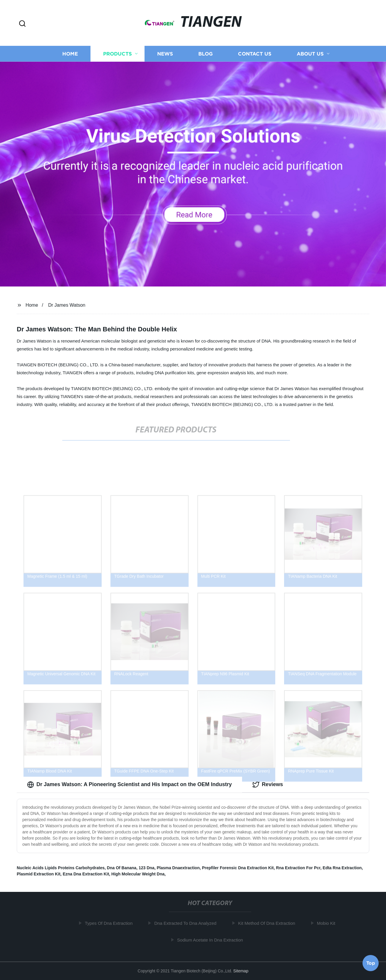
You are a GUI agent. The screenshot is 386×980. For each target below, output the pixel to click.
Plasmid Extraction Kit (39, 874)
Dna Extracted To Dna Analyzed (187, 923)
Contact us (255, 57)
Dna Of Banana (122, 868)
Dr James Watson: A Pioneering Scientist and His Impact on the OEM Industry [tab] (129, 785)
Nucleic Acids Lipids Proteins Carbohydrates (61, 868)
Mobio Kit (328, 923)
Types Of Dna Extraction (110, 923)
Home (70, 57)
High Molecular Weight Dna (138, 874)
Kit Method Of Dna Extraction (268, 923)
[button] (22, 24)
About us (310, 57)
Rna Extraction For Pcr (298, 868)
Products (118, 57)
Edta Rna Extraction (342, 868)
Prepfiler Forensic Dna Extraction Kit (238, 868)
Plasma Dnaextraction (178, 868)
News (165, 57)
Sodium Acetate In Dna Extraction (212, 940)
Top (371, 962)
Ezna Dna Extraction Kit (86, 874)
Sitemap (241, 971)
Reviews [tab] (268, 785)
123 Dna (147, 868)
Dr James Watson (67, 305)
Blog (205, 57)
